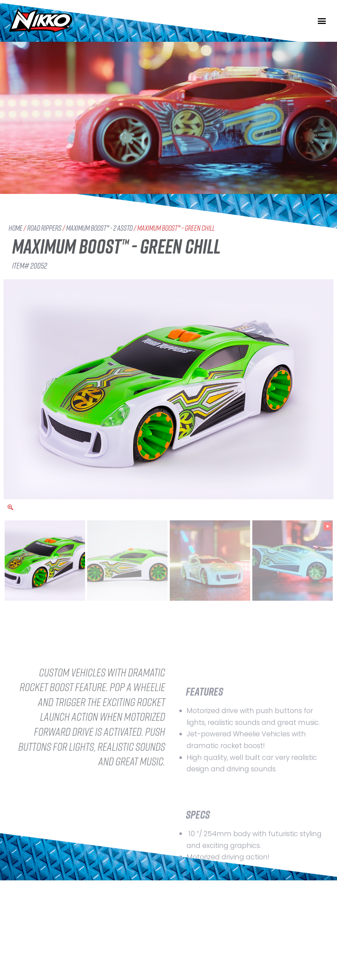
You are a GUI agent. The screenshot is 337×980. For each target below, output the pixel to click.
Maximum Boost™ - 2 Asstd (99, 228)
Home (16, 228)
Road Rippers (44, 228)
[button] (322, 21)
